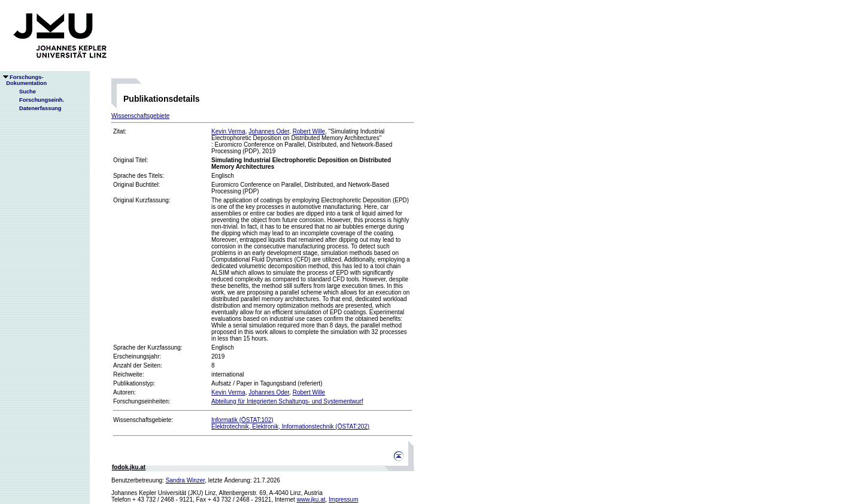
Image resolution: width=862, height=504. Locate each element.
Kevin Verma (228, 131)
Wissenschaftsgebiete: (143, 420)
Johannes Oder (269, 131)
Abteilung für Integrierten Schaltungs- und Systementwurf (287, 401)
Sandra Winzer (186, 480)
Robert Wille (309, 131)
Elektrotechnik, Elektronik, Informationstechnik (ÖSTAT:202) (290, 426)
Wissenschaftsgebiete (140, 116)
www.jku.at (311, 500)
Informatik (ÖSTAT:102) (242, 420)
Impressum (343, 500)
